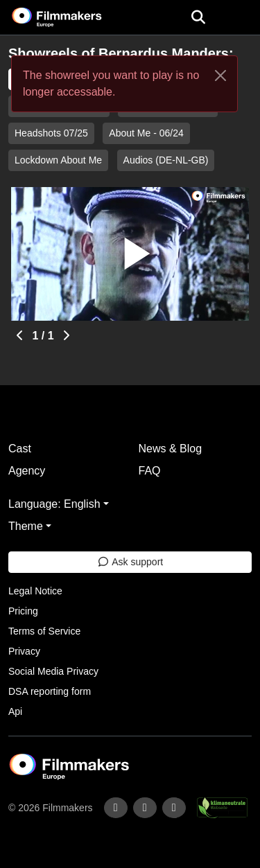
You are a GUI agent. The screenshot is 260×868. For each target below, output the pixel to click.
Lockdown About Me (58, 160)
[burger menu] (239, 18)
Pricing (23, 611)
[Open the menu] (198, 17)
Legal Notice (35, 591)
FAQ (150, 471)
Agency (27, 471)
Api (15, 711)
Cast (20, 449)
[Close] (220, 76)
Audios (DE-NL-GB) (166, 160)
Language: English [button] (54, 504)
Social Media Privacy (53, 671)
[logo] (73, 17)
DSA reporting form (50, 691)
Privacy (24, 651)
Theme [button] (26, 526)
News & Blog (171, 449)
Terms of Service (44, 631)
